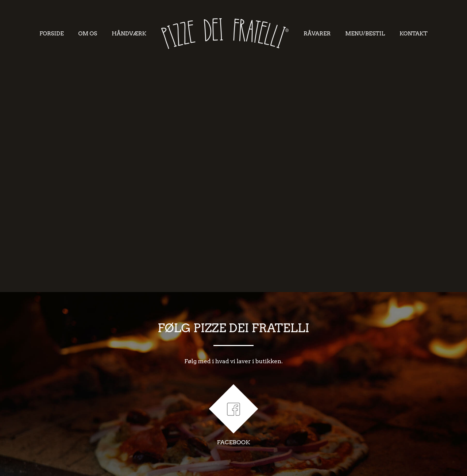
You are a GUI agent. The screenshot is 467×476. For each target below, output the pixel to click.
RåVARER (317, 34)
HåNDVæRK (129, 34)
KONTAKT (414, 34)
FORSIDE (51, 34)
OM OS (88, 34)
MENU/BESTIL (365, 34)
